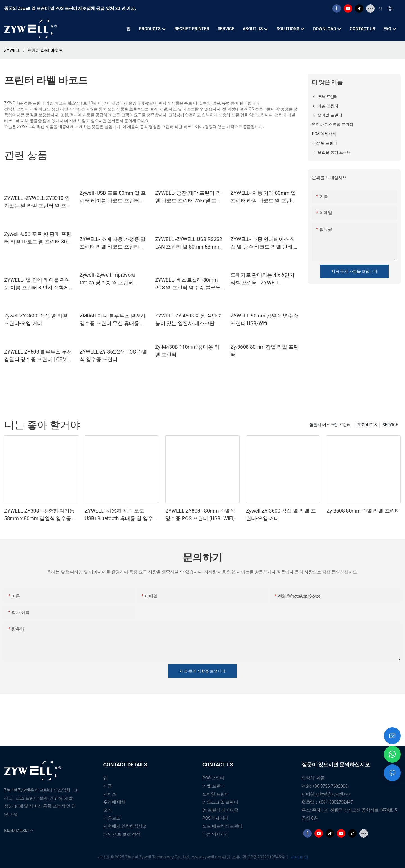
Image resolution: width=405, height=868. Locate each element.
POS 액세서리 (215, 818)
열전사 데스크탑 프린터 (330, 425)
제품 (108, 786)
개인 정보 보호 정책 (122, 834)
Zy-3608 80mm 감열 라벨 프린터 (265, 351)
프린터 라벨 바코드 (45, 50)
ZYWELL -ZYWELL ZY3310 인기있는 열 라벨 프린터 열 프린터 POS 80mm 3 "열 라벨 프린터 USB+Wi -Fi (38, 202)
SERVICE (390, 425)
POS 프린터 (213, 778)
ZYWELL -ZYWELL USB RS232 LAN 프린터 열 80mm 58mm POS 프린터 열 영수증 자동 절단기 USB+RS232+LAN (189, 243)
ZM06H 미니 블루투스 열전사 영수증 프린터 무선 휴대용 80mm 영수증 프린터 (113, 320)
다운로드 (112, 818)
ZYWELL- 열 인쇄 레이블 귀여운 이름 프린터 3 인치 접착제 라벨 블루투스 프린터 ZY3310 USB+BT (38, 284)
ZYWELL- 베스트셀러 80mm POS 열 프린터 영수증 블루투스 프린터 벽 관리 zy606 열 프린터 (189, 284)
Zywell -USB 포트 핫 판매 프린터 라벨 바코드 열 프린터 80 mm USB (38, 238)
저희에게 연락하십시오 (125, 826)
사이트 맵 (299, 857)
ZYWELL (12, 50)
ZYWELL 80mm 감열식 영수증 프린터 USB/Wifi (265, 319)
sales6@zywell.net (333, 794)
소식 (108, 810)
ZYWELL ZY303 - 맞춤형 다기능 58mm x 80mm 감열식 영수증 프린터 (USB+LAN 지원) (41, 515)
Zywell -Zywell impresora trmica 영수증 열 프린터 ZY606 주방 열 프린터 (107, 279)
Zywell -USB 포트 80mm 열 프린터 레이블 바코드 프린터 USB (113, 197)
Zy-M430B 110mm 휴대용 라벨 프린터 (187, 351)
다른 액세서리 (216, 834)
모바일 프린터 (216, 794)
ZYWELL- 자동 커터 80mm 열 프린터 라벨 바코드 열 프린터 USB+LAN (264, 197)
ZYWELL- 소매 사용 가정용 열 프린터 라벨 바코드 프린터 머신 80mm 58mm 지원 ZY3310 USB (113, 243)
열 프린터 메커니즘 (220, 810)
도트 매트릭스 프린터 (222, 826)
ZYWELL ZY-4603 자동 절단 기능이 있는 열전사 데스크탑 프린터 (189, 320)
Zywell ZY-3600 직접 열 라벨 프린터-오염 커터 (36, 319)
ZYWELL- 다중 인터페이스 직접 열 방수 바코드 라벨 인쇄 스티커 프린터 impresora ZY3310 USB (265, 243)
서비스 (110, 794)
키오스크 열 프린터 (220, 802)
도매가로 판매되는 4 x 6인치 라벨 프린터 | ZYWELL (263, 279)
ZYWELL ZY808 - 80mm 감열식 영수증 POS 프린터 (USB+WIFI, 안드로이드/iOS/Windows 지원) (201, 515)
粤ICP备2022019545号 (264, 857)
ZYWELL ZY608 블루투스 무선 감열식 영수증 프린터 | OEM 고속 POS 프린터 (39, 356)
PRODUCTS (367, 425)
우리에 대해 (115, 802)
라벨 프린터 (214, 786)
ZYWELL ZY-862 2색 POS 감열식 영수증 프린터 (113, 355)
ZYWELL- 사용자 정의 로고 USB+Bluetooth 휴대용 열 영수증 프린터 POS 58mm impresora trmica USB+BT (121, 515)
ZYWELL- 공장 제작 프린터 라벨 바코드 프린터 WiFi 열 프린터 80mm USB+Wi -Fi (189, 197)
